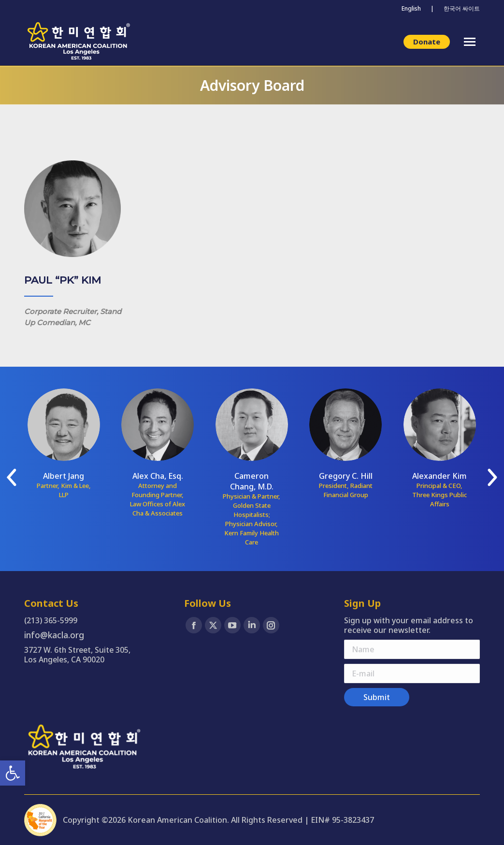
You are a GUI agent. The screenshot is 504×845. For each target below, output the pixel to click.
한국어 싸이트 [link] (462, 8)
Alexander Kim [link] (439, 476)
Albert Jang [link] (64, 476)
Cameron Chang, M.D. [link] (252, 481)
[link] (13, 773)
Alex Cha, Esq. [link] (158, 476)
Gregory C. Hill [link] (346, 476)
